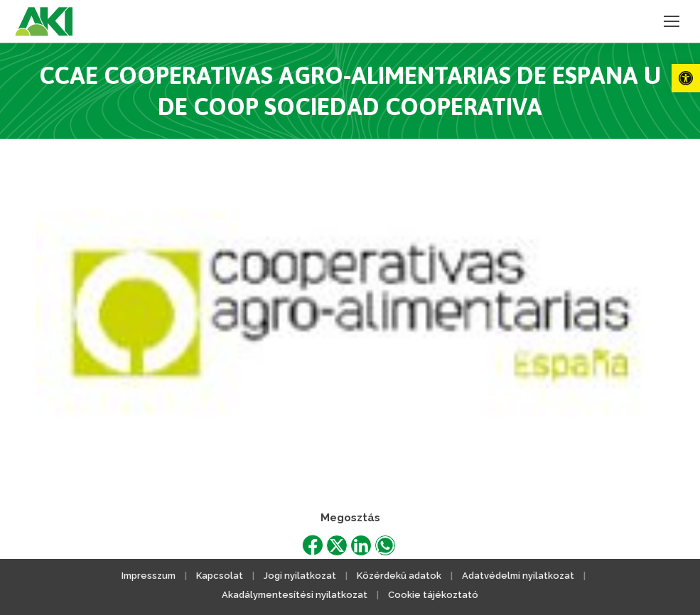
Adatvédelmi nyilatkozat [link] (518, 576)
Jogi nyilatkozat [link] (300, 576)
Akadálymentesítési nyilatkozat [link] (295, 595)
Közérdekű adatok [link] (399, 576)
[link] (686, 78)
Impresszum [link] (149, 576)
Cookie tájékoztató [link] (433, 595)
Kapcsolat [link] (220, 576)
